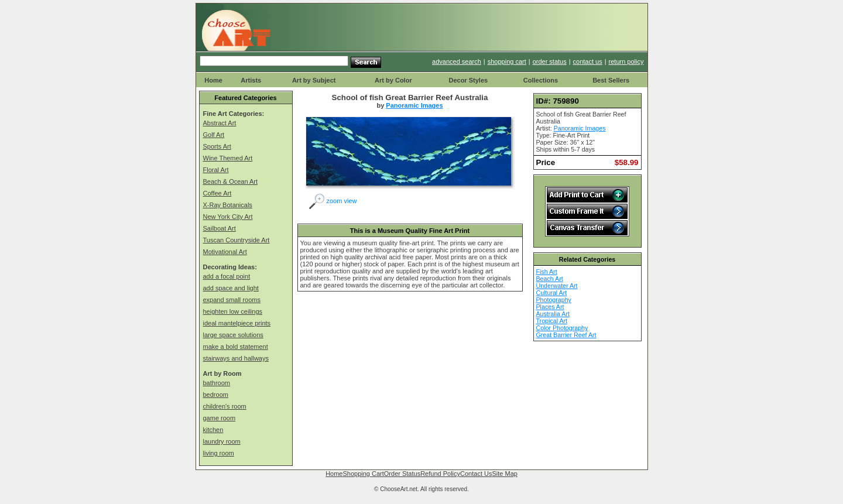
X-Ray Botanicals (228, 205)
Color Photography (562, 328)
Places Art (550, 307)
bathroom (217, 383)
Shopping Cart (363, 474)
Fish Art (547, 272)
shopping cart (507, 61)
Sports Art (217, 146)
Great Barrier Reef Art (566, 335)
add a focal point (227, 276)
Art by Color (393, 80)
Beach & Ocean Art (231, 181)
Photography (554, 300)
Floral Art (216, 170)
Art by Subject (314, 80)
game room (220, 418)
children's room (225, 406)
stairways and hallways (236, 358)
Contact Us (476, 474)
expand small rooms (232, 300)
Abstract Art (220, 123)
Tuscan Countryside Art (237, 240)
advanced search (457, 61)
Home (213, 80)
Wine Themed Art (228, 158)
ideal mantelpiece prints (237, 323)
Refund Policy (440, 474)
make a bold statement (236, 347)
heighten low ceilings (233, 311)
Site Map (504, 474)
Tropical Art (552, 321)
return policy (626, 61)
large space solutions (233, 335)
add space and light (231, 288)
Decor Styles (468, 80)
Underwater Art (557, 286)
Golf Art (214, 135)
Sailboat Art (220, 228)
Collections (541, 80)
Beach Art (550, 279)
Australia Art (553, 314)
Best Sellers (611, 80)
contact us (588, 61)
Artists (251, 80)
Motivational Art (225, 252)
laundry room (222, 441)
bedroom (216, 395)
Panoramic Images (414, 105)
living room (219, 453)
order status (550, 61)
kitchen (213, 430)
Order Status (402, 474)
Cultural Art (552, 293)
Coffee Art (217, 193)
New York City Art (228, 217)
